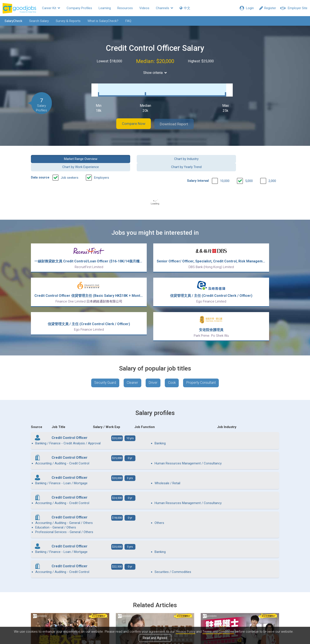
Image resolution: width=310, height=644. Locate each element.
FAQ (127, 21)
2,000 (272, 168)
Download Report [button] (177, 120)
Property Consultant (203, 337)
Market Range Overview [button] (60, 154)
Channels (164, 8)
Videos (144, 8)
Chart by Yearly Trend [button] (251, 154)
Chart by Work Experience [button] (187, 154)
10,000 (225, 168)
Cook (173, 337)
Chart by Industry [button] (123, 154)
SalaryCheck (12, 21)
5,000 (249, 168)
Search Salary (38, 21)
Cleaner (131, 337)
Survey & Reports (67, 21)
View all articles (155, 597)
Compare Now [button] (131, 120)
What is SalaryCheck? (102, 21)
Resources (125, 8)
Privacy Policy (185, 632)
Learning (105, 8)
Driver (153, 337)
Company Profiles (79, 8)
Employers (102, 165)
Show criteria (155, 73)
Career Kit (51, 8)
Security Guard (103, 337)
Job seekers (70, 165)
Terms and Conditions (218, 632)
